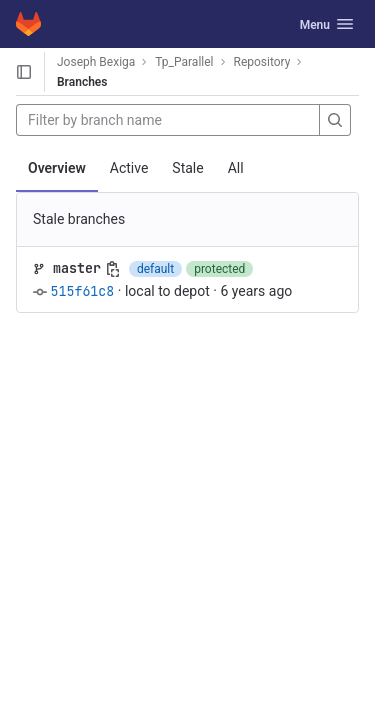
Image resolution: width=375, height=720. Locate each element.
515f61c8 (82, 291)
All (236, 168)
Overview (57, 168)
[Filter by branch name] (168, 120)
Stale (187, 168)
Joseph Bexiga (96, 62)
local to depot (167, 291)
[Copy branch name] (113, 269)
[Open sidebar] (24, 72)
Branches (82, 82)
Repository (262, 62)
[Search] (335, 120)
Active (129, 168)
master (77, 268)
